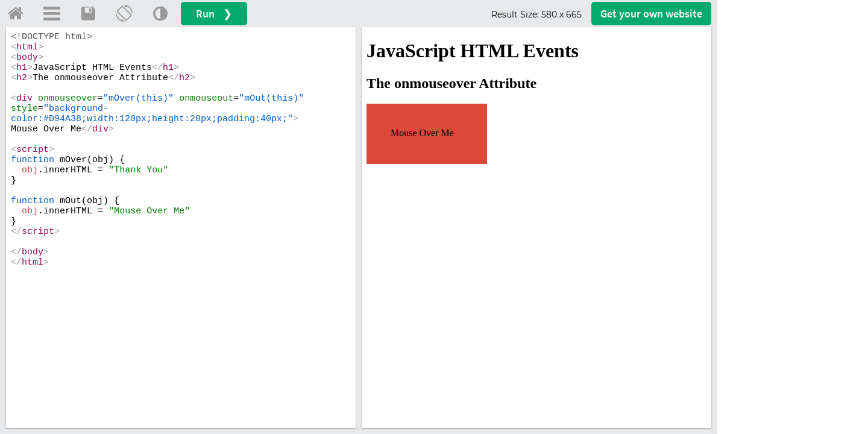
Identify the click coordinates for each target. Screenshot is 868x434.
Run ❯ (214, 14)
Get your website (651, 14)
